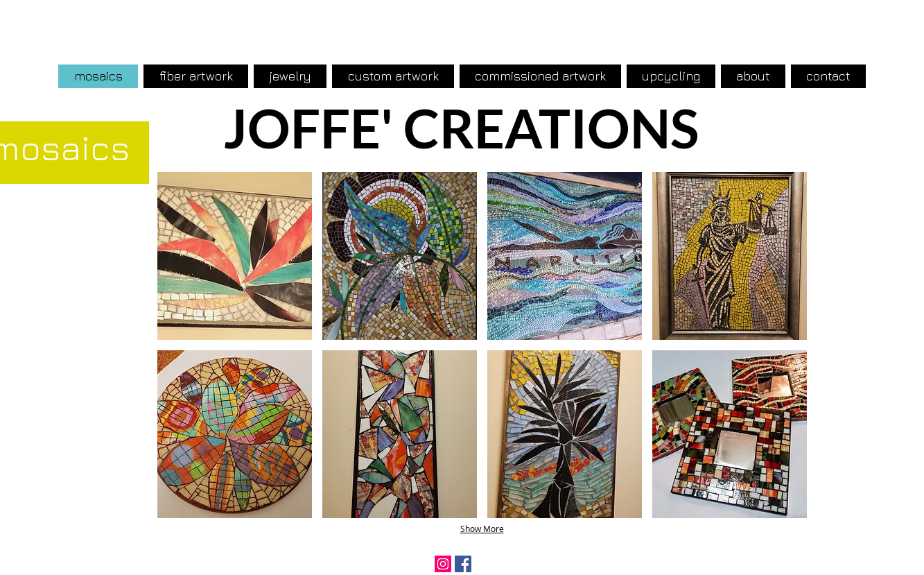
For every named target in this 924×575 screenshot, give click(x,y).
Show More (482, 529)
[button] (235, 256)
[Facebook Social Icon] (463, 564)
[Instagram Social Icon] (443, 564)
